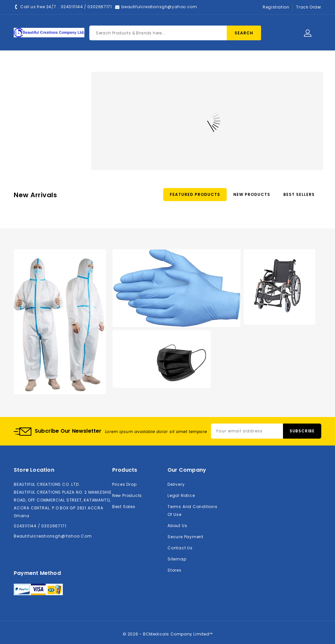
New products (127, 495)
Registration (276, 7)
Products (126, 63)
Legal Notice (181, 495)
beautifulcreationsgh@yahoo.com (159, 7)
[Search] (175, 33)
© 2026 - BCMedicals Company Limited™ (168, 634)
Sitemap (177, 559)
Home (96, 63)
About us (177, 526)
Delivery (176, 484)
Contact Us (192, 63)
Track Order (309, 7)
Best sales (124, 507)
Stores (175, 570)
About (158, 63)
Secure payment (185, 537)
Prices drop (124, 484)
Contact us (180, 548)
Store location (34, 470)
